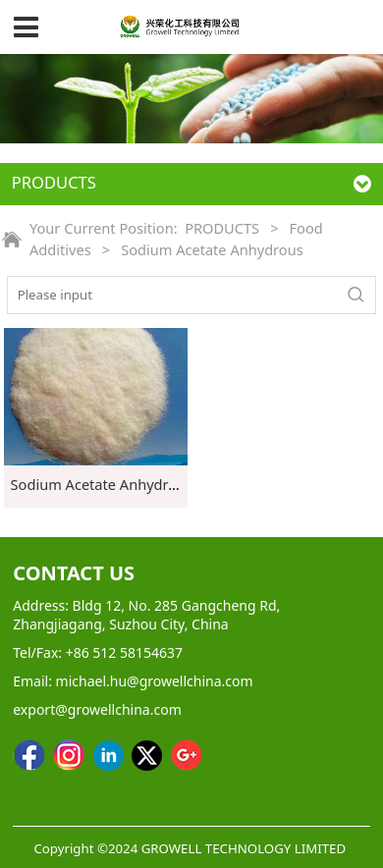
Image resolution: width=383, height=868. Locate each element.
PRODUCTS (222, 228)
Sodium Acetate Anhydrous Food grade (142, 484)
